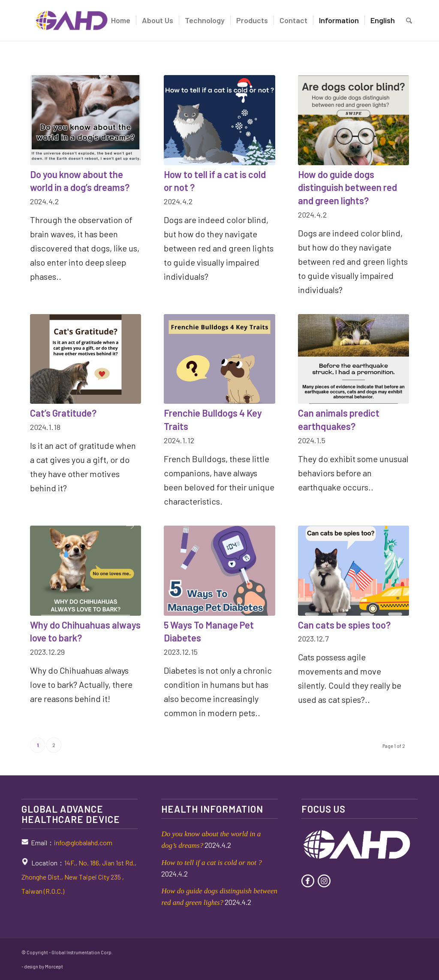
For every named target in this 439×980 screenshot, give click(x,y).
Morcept (54, 966)
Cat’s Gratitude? (63, 413)
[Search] (409, 20)
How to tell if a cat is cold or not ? (211, 863)
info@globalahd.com (83, 842)
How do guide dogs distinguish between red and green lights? (347, 188)
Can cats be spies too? (344, 625)
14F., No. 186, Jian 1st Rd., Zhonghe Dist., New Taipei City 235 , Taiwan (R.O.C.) (79, 877)
